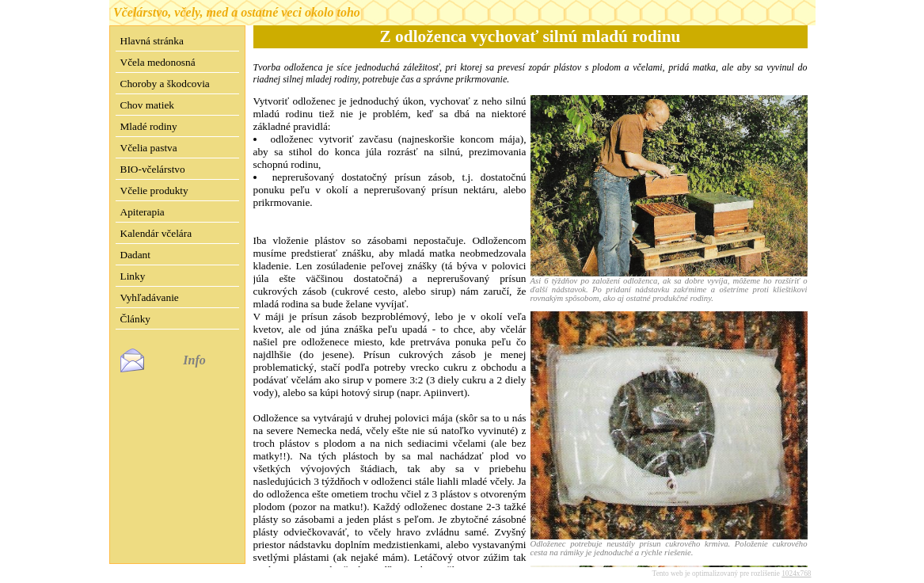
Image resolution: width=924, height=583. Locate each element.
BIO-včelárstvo (153, 169)
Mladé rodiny (149, 126)
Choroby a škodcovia (165, 84)
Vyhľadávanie (150, 297)
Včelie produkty (154, 191)
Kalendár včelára (156, 233)
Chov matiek (147, 105)
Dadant (136, 255)
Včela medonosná (158, 62)
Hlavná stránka (152, 41)
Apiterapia (143, 212)
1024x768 (796, 561)
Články (136, 319)
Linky (133, 276)
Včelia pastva (149, 148)
